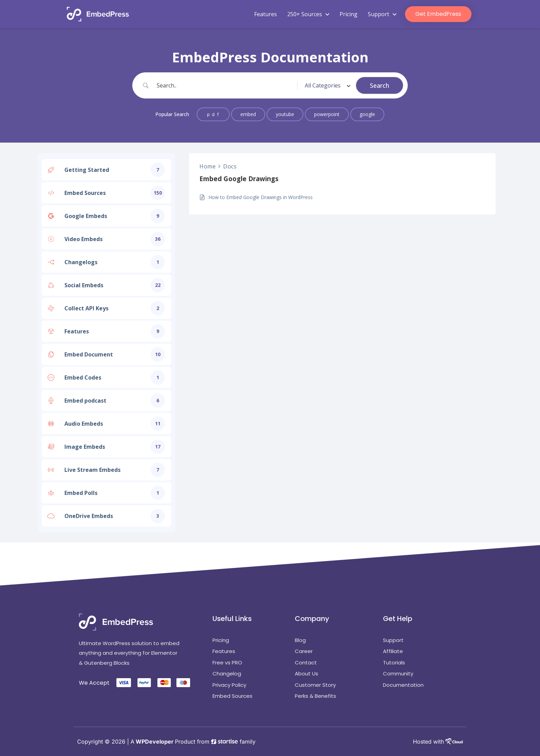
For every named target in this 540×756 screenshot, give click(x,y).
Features (266, 14)
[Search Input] (225, 85)
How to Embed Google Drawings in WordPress (261, 197)
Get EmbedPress (438, 14)
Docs (230, 166)
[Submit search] (380, 85)
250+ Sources (308, 14)
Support (382, 14)
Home (207, 166)
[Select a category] (326, 85)
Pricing (349, 14)
